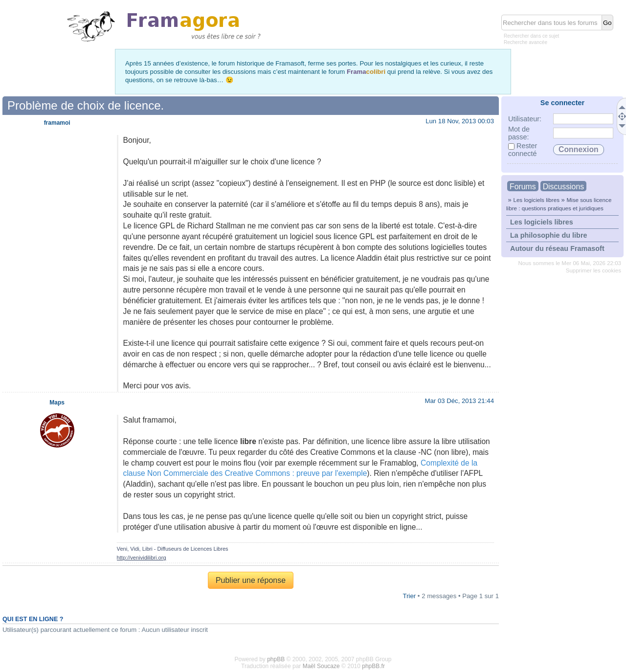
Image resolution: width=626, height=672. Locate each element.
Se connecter (562, 103)
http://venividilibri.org (142, 558)
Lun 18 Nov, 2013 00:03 (460, 121)
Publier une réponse (251, 580)
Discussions (563, 187)
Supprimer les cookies (593, 270)
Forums (523, 187)
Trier (410, 596)
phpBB (276, 659)
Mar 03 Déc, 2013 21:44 (460, 401)
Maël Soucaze (321, 666)
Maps (57, 403)
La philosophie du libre (549, 235)
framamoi (57, 123)
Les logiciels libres (536, 200)
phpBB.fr (373, 666)
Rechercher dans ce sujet (531, 36)
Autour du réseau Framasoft (557, 248)
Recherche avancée (525, 42)
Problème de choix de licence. (86, 105)
